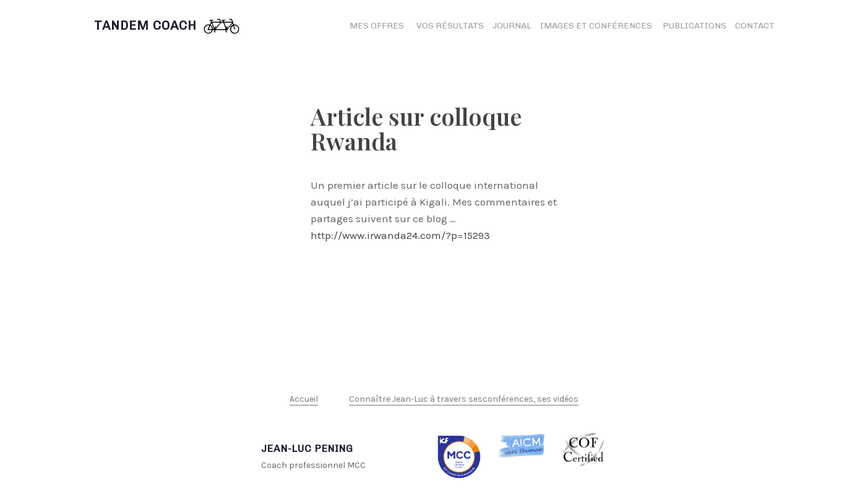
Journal (512, 26)
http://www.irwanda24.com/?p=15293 (400, 235)
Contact (755, 26)
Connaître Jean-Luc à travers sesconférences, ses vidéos (464, 399)
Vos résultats (450, 26)
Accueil (304, 399)
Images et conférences (597, 26)
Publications (694, 26)
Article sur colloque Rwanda (416, 128)
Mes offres (377, 26)
